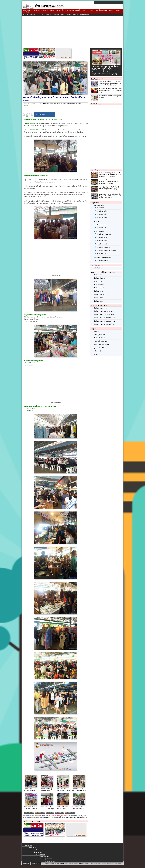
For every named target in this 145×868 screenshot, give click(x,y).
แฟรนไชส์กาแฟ (98, 268)
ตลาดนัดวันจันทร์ (29, 813)
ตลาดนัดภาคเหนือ (102, 244)
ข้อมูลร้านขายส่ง (38, 852)
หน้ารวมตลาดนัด (99, 205)
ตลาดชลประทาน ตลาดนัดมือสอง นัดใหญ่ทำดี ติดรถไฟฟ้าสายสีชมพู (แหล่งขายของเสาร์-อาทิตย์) (110, 196)
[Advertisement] (72, 33)
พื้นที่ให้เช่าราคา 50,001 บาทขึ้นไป (104, 324)
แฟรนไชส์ (40, 15)
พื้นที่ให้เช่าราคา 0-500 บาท (102, 308)
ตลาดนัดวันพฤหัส (40, 813)
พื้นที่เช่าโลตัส (98, 275)
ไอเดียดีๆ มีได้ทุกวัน (59, 15)
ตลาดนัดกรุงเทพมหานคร (104, 234)
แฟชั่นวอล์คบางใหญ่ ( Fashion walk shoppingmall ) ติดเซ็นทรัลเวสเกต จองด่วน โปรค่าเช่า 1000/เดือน (110, 175)
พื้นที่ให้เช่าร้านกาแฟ (100, 278)
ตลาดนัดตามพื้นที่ (99, 232)
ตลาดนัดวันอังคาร (70, 813)
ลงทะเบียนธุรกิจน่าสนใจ (46, 859)
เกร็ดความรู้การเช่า (99, 351)
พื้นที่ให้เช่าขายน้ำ (99, 288)
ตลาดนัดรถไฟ (98, 281)
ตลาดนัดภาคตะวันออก (103, 247)
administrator (45, 104)
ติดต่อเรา (96, 354)
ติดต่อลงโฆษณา (36, 864)
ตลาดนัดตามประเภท (100, 225)
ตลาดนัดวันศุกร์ (60, 813)
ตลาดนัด (33, 15)
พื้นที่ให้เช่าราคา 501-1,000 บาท (103, 311)
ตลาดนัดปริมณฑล (102, 237)
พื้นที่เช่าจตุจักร (98, 291)
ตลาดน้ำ (96, 222)
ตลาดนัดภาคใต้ (101, 254)
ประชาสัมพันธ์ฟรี (85, 15)
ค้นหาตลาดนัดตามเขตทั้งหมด (102, 258)
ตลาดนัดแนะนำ (96, 170)
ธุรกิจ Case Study (34, 850)
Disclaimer (109, 864)
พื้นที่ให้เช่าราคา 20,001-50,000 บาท (104, 321)
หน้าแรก (26, 15)
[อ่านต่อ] (115, 74)
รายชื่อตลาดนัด (32, 848)
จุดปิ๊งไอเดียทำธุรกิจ (100, 348)
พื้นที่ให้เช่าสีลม (98, 298)
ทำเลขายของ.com (59, 864)
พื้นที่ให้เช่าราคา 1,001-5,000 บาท (104, 315)
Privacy (80, 864)
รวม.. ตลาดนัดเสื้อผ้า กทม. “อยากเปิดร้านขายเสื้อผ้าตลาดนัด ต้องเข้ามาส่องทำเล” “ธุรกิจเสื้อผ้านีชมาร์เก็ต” (110, 83)
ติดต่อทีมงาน (26, 864)
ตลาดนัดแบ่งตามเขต (103, 260)
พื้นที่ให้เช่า (49, 15)
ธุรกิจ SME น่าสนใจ (72, 15)
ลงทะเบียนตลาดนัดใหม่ (43, 857)
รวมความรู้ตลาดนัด (98, 79)
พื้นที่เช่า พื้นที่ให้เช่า (100, 338)
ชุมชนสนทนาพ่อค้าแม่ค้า (101, 345)
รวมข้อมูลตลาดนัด (99, 335)
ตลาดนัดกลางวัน (61, 104)
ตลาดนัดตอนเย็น (102, 214)
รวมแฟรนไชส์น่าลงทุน (100, 341)
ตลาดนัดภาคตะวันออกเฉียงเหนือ (106, 250)
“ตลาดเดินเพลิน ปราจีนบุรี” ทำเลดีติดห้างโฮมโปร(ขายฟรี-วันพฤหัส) (110, 188)
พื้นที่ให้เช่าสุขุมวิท (99, 295)
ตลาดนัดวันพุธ (50, 813)
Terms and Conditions (100, 864)
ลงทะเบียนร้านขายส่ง (50, 861)
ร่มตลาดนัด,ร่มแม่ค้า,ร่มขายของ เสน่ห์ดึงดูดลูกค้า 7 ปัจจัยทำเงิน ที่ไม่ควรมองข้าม (111, 90)
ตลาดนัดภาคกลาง (102, 241)
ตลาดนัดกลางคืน (102, 218)
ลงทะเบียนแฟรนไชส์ (41, 854)
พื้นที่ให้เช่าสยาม (99, 301)
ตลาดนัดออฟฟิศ (102, 228)
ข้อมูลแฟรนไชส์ (29, 845)
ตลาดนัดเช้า (100, 208)
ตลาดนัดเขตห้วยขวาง (73, 104)
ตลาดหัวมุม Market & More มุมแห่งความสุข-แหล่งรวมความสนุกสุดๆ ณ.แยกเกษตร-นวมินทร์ (109, 182)
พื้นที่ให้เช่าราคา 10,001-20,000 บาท (104, 318)
